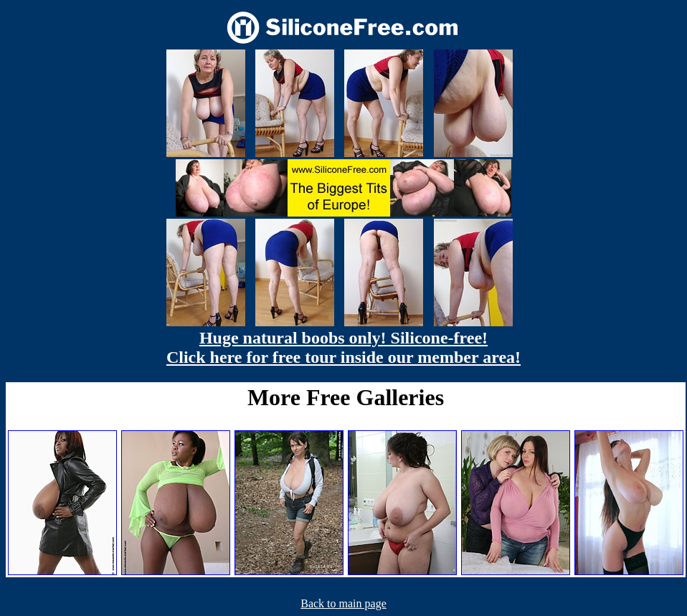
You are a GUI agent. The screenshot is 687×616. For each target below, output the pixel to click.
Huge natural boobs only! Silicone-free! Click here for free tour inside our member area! (343, 347)
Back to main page (343, 603)
